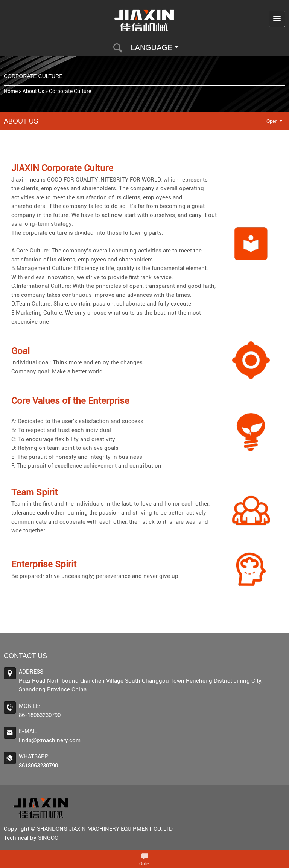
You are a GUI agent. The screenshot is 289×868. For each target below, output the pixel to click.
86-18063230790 (40, 715)
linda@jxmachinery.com (50, 740)
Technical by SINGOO (31, 838)
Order (145, 864)
